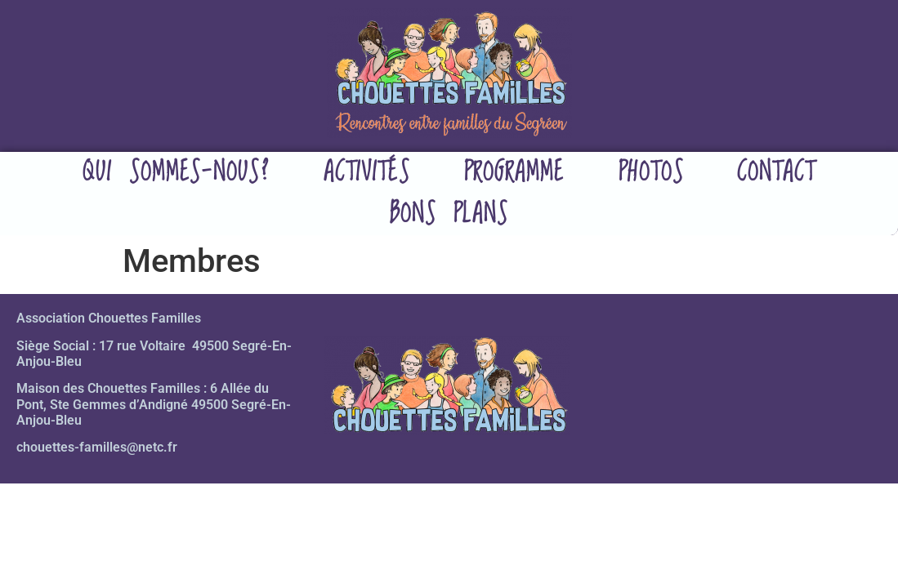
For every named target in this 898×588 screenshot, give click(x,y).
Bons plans (449, 214)
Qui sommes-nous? (176, 173)
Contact (776, 173)
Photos (651, 173)
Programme (514, 173)
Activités (367, 173)
